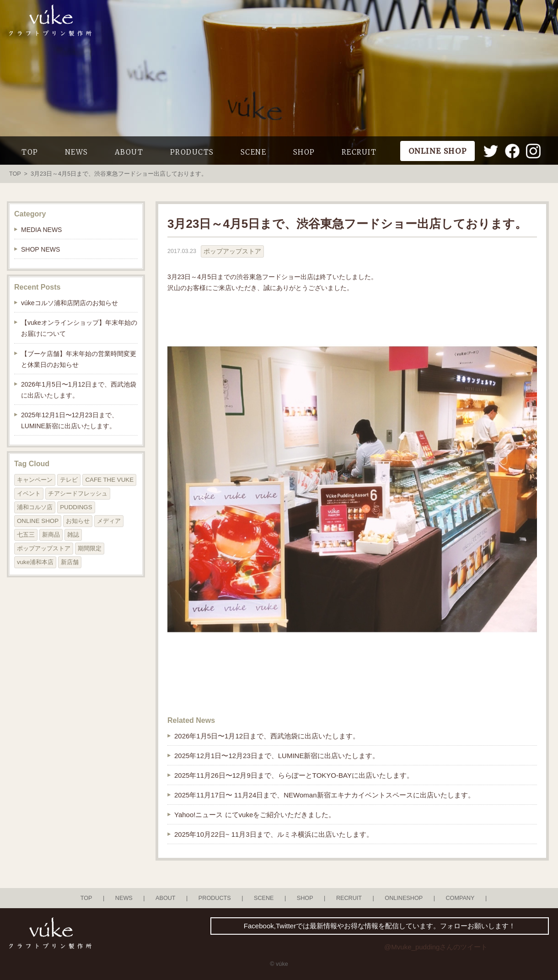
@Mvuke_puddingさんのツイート (436, 947)
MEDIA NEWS (41, 230)
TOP (30, 152)
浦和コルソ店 (35, 507)
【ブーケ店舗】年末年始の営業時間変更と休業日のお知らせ (79, 359)
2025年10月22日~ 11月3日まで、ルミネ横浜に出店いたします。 (274, 834)
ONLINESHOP (404, 898)
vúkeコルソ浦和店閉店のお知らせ (70, 303)
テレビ (69, 480)
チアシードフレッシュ (78, 493)
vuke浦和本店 (35, 562)
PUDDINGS (76, 507)
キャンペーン (35, 480)
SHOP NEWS (40, 249)
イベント (29, 493)
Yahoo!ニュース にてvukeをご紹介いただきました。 (255, 815)
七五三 (26, 535)
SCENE (254, 152)
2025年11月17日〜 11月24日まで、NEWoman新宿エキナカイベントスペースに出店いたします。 (325, 795)
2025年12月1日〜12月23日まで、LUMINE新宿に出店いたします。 (277, 756)
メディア (109, 521)
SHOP (304, 152)
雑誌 (73, 535)
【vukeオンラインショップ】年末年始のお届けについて (79, 328)
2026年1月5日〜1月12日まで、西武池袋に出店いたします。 (267, 736)
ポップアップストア (232, 251)
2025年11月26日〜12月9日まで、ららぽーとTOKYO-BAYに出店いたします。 (294, 775)
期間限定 (90, 548)
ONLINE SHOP (38, 521)
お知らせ (78, 521)
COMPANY (460, 898)
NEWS (77, 152)
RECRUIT (359, 152)
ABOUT (129, 152)
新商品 (51, 535)
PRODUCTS (192, 152)
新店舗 (70, 562)
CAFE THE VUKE (109, 480)
